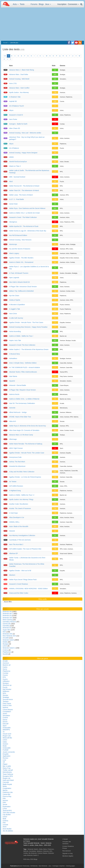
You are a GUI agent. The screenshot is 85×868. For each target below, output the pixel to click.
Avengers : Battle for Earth (18, 124)
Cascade (6, 782)
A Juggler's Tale (15, 309)
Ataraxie (12, 531)
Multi (4, 819)
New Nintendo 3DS (9, 636)
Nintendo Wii (7, 612)
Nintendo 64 (7, 628)
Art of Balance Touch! (17, 106)
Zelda (41, 849)
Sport (5, 726)
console (5, 825)
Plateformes (7, 652)
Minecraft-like (7, 738)
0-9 (5, 56)
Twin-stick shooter (9, 813)
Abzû (11, 181)
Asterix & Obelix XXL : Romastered (21, 262)
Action (5, 714)
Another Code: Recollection (19, 504)
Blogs (41, 4)
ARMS (11, 157)
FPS (4, 677)
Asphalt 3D (13, 101)
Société (5, 654)
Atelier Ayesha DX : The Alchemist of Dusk (24, 226)
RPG (4, 693)
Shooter (5, 695)
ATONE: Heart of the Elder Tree (20, 417)
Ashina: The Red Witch (17, 462)
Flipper (5, 764)
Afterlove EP (14, 553)
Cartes (5, 667)
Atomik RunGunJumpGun (18, 162)
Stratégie (6, 697)
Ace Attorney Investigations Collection (22, 535)
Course (5, 675)
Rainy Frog (7, 768)
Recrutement (67, 851)
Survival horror (8, 699)
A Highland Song (15, 491)
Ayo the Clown (14, 296)
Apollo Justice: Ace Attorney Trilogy (21, 499)
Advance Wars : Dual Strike (19, 74)
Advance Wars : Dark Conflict (19, 88)
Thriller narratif (8, 770)
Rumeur (6, 758)
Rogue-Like (7, 736)
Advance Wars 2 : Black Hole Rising (22, 70)
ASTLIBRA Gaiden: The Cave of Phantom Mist (25, 549)
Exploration (7, 807)
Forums (34, 4)
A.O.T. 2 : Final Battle (16, 199)
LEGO (5, 646)
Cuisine (5, 718)
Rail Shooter (7, 689)
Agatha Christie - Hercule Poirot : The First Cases (26, 322)
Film (4, 798)
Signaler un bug (67, 853)
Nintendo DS (7, 616)
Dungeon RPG (8, 776)
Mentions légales (68, 856)
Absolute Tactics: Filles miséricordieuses (23, 372)
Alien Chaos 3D (15, 128)
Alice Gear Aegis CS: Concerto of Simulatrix (24, 430)
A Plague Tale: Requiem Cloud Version (22, 390)
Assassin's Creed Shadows (19, 584)
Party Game (7, 703)
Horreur (5, 800)
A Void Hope (13, 513)
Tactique (6, 701)
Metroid (26, 851)
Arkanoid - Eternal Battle (18, 385)
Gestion (5, 744)
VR (4, 762)
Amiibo (26, 853)
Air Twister (13, 482)
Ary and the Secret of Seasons (20, 249)
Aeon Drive (13, 314)
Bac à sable (7, 766)
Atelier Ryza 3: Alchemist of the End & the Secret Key (28, 426)
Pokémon (51, 849)
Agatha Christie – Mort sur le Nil (20, 571)
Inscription (62, 4)
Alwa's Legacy (14, 253)
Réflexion (6, 691)
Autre (5, 827)
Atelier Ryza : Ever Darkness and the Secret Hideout (27, 208)
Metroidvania (7, 772)
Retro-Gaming (8, 620)
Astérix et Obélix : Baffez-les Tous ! (21, 336)
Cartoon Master (42, 853)
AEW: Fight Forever (16, 448)
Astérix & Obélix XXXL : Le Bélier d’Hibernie (24, 399)
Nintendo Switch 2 (9, 648)
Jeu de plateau (8, 831)
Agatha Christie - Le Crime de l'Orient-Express (25, 477)
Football (6, 750)
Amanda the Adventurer (17, 466)
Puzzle (5, 687)
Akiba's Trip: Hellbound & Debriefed (21, 291)
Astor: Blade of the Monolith (19, 526)
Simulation (6, 716)
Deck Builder (7, 829)
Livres (5, 809)
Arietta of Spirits (15, 300)
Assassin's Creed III (16, 115)
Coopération (7, 788)
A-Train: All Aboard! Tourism (19, 273)
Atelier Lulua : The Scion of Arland (21, 195)
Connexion (73, 4)
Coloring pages (70, 866)
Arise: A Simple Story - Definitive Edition (23, 363)
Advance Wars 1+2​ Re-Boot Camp (21, 435)
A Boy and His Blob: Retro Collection (22, 472)
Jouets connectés (9, 752)
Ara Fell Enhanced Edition (18, 235)
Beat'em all (7, 665)
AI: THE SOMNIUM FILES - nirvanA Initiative (25, 367)
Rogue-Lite (7, 778)
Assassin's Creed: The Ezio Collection (22, 345)
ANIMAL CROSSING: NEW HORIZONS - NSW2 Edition (28, 589)
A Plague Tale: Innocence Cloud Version (23, 287)
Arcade (5, 661)
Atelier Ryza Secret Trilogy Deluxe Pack (23, 580)
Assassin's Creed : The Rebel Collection (23, 217)
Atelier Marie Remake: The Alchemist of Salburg (26, 444)
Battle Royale (7, 784)
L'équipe (65, 839)
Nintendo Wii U (8, 614)
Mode (5, 746)
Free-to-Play (7, 796)
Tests (22, 4)
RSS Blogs (34, 859)
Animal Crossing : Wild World (19, 79)
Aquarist (12, 381)
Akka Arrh (13, 421)
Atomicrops (13, 244)
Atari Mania (13, 376)
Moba (5, 786)
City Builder (7, 815)
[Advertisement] (42, 24)
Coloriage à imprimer (58, 866)
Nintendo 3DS (8, 618)
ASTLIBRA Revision (16, 486)
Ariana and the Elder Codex (19, 593)
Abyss (11, 110)
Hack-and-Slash (8, 780)
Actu (16, 4)
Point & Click (7, 705)
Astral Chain (13, 204)
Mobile (5, 642)
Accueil (5, 43)
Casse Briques (8, 710)
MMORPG (6, 730)
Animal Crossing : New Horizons (20, 240)
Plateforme (7, 671)
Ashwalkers (13, 358)
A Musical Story (14, 354)
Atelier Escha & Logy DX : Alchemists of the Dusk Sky (28, 231)
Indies (5, 742)
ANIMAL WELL (14, 522)
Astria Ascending (15, 331)
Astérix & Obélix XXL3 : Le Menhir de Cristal (24, 213)
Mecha (5, 790)
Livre (4, 760)
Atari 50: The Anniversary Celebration (22, 403)
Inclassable (7, 728)
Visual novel (7, 734)
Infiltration (6, 681)
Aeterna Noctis (14, 394)
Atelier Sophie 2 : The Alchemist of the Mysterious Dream (29, 349)
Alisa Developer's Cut (17, 517)
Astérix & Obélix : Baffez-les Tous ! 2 (22, 495)
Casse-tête (7, 794)
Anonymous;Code (15, 457)
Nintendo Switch (8, 640)
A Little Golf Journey (16, 318)
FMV (4, 802)
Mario (45, 849)
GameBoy (6, 626)
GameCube (7, 624)
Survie (5, 804)
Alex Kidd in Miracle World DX (19, 282)
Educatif (6, 724)
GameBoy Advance (9, 622)
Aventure (6, 663)
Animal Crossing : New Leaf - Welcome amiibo (25, 133)
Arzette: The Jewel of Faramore (20, 508)
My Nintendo (33, 853)
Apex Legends (14, 278)
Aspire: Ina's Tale (15, 340)
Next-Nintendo (43, 866)
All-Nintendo (34, 866)
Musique (6, 644)
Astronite (12, 408)
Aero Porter (13, 119)
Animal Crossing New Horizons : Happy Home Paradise (28, 327)
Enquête (6, 754)
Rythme (5, 707)
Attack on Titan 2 (15, 166)
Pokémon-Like (8, 792)
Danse (5, 720)
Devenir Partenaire (23, 866)
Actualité (6, 638)
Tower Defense (8, 774)
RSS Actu (27, 859)
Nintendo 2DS (8, 634)
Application (7, 756)
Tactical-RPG (7, 811)
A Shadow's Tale (15, 97)
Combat (5, 673)
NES (4, 632)
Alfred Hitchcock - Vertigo (18, 412)
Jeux (48, 4)
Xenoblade (32, 851)
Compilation (7, 712)
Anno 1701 (13, 83)
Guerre (5, 679)
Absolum (12, 575)
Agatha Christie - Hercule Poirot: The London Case (27, 453)
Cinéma (5, 650)
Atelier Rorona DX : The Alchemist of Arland (24, 186)
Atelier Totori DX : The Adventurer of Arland (24, 190)
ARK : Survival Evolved (17, 177)
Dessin (5, 722)
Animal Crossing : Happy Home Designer (23, 153)
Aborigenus (13, 222)
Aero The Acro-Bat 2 (16, 544)
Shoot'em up (7, 685)
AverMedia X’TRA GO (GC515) (20, 540)
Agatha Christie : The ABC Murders (21, 258)
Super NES (7, 630)
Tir (4, 732)
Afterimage (13, 439)
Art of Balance (14, 148)
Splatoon (40, 851)
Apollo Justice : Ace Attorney (19, 92)
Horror (5, 669)
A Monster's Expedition (17, 305)
